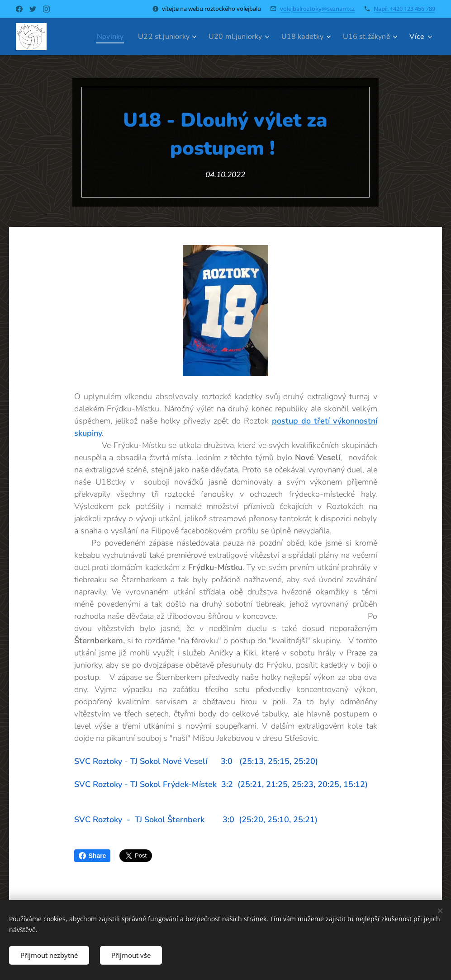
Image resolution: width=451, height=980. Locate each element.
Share (93, 856)
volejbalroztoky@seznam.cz (317, 9)
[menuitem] (97, 37)
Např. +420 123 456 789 (404, 9)
